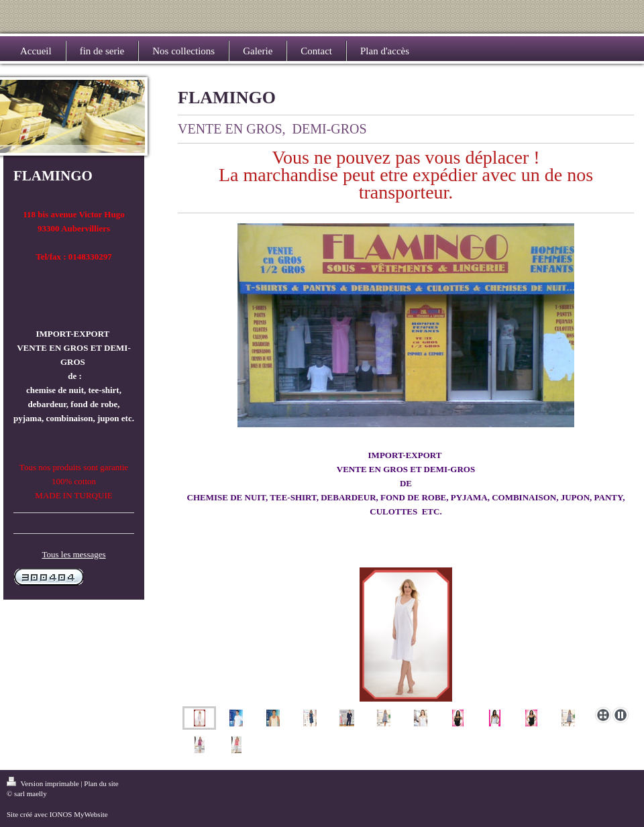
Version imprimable (44, 783)
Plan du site (101, 783)
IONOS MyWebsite (79, 814)
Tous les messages (73, 554)
